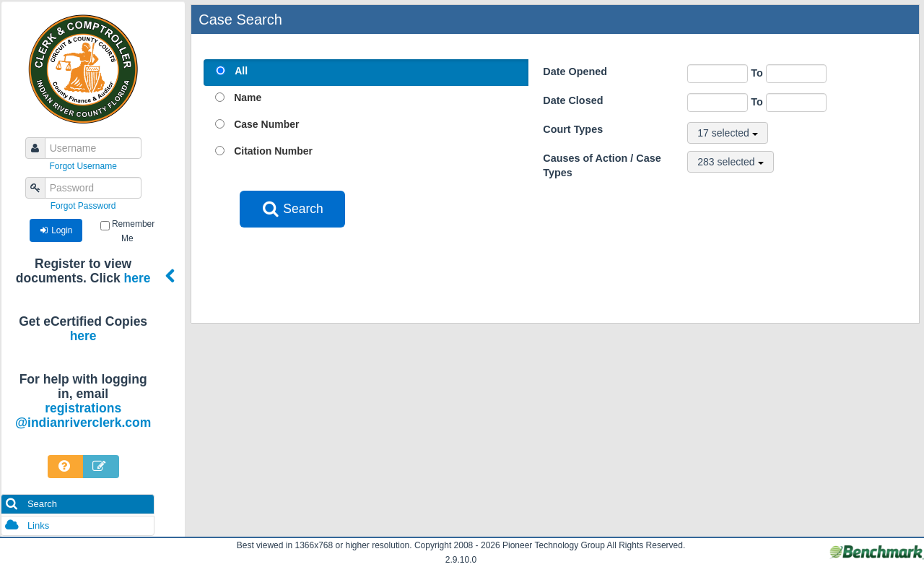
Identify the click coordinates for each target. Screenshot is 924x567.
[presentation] (349, 263)
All (241, 71)
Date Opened (575, 72)
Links (27, 525)
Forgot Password (83, 206)
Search (31, 504)
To (789, 73)
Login (56, 230)
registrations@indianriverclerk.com (83, 415)
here (138, 278)
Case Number (266, 124)
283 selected (730, 162)
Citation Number (273, 151)
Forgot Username (83, 166)
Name (248, 98)
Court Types (573, 129)
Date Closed (573, 100)
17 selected (728, 133)
